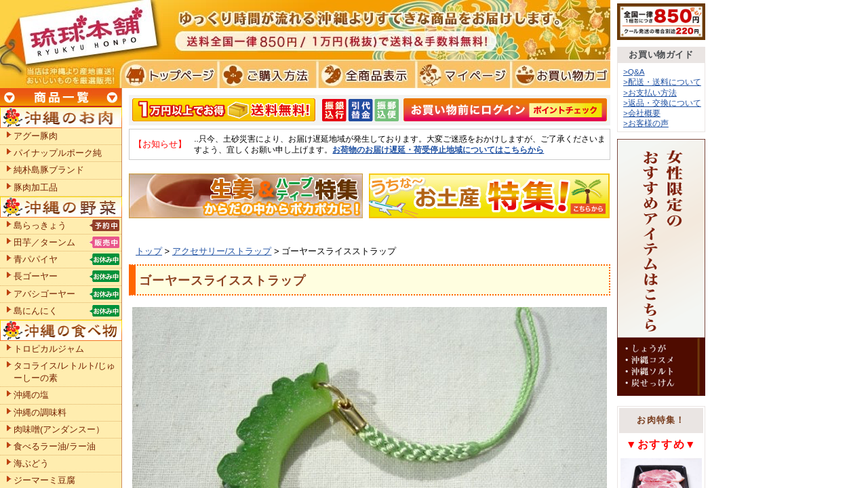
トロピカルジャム (49, 349)
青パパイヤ (36, 259)
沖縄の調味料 (40, 412)
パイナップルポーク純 (58, 153)
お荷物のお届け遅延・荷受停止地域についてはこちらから (438, 149)
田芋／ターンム (44, 242)
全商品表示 (364, 75)
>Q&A (634, 72)
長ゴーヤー (36, 276)
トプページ (169, 75)
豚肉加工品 (36, 187)
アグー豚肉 (36, 136)
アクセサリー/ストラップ (222, 251)
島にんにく (36, 311)
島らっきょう (40, 225)
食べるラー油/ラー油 (55, 446)
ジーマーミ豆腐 (44, 480)
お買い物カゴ (559, 75)
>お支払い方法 (650, 93)
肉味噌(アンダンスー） (59, 429)
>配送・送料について (662, 82)
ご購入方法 (266, 75)
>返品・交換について (662, 103)
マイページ (461, 75)
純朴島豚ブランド (49, 170)
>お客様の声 (646, 123)
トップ (149, 251)
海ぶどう (31, 463)
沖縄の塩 (31, 395)
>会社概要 (642, 113)
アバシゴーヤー (44, 294)
